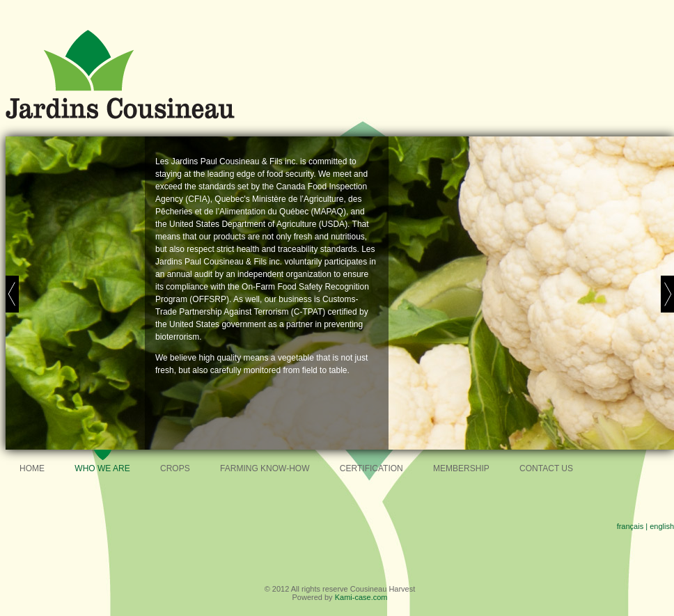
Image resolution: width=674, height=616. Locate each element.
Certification (371, 468)
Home (32, 468)
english (662, 526)
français (630, 526)
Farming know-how (265, 468)
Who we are (102, 468)
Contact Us (546, 468)
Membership (461, 468)
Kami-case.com (361, 597)
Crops (175, 468)
